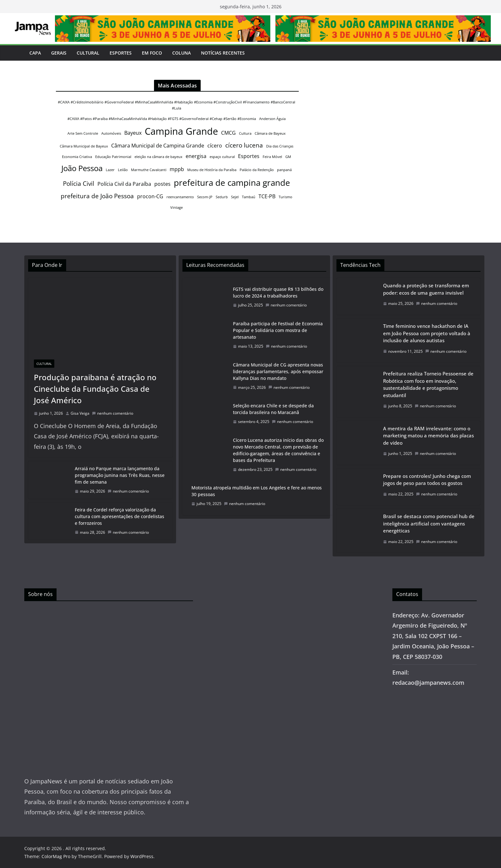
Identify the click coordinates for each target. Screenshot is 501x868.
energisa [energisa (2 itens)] (196, 156)
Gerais (59, 53)
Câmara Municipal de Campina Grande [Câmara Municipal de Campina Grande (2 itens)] (158, 146)
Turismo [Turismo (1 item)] (285, 197)
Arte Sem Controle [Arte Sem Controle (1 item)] (83, 133)
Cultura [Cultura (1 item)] (245, 133)
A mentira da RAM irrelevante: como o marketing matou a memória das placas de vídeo (428, 436)
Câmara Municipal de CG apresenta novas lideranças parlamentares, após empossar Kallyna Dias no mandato (278, 371)
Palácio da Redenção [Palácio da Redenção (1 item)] (257, 170)
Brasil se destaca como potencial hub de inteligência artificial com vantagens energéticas (429, 523)
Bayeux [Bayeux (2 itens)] (133, 133)
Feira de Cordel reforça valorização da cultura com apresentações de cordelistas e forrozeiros (119, 516)
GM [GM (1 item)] (288, 157)
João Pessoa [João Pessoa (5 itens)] (82, 168)
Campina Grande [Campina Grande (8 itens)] (181, 131)
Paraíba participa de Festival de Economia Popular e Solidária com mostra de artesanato (278, 330)
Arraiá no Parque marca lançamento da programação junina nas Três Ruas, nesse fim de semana (120, 475)
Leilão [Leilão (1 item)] (123, 170)
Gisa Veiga (80, 413)
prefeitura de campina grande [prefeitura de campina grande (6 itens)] (232, 183)
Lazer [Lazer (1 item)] (110, 170)
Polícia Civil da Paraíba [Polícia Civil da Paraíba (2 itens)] (124, 184)
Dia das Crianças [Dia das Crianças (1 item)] (280, 146)
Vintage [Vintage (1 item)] (177, 208)
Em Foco (152, 53)
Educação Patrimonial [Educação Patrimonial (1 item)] (113, 157)
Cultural (88, 53)
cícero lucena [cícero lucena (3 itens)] (244, 145)
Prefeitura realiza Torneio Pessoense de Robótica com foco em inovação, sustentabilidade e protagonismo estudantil (428, 384)
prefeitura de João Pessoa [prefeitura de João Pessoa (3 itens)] (97, 196)
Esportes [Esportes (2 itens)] (249, 156)
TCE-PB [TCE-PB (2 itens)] (267, 196)
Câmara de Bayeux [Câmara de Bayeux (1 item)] (270, 133)
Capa (35, 53)
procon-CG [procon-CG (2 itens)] (150, 196)
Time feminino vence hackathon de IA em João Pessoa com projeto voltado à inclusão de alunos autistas (427, 333)
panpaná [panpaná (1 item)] (284, 170)
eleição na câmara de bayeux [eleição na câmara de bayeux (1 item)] (158, 157)
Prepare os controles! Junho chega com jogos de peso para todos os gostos (427, 480)
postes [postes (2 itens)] (162, 184)
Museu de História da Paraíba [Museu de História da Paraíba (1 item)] (212, 170)
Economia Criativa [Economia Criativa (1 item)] (77, 157)
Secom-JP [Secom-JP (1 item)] (205, 197)
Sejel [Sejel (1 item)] (235, 197)
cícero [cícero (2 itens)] (215, 146)
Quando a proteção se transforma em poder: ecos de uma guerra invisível (426, 289)
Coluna (181, 53)
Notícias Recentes (223, 53)
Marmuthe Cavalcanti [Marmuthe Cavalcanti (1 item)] (149, 170)
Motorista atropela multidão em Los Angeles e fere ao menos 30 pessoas (257, 491)
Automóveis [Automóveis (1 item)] (111, 133)
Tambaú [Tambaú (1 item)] (249, 197)
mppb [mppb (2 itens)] (177, 169)
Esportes (121, 53)
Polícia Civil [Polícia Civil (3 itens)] (79, 183)
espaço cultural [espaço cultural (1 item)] (222, 157)
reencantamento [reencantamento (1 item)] (180, 197)
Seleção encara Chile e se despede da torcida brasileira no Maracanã (273, 409)
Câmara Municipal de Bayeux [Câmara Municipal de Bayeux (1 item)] (84, 146)
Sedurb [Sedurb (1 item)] (222, 197)
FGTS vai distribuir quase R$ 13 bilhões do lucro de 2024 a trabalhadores (278, 292)
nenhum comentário (113, 413)
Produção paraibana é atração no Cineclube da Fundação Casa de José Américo (95, 389)
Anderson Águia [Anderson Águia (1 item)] (272, 119)
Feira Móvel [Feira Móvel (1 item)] (272, 157)
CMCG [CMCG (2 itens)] (228, 133)
